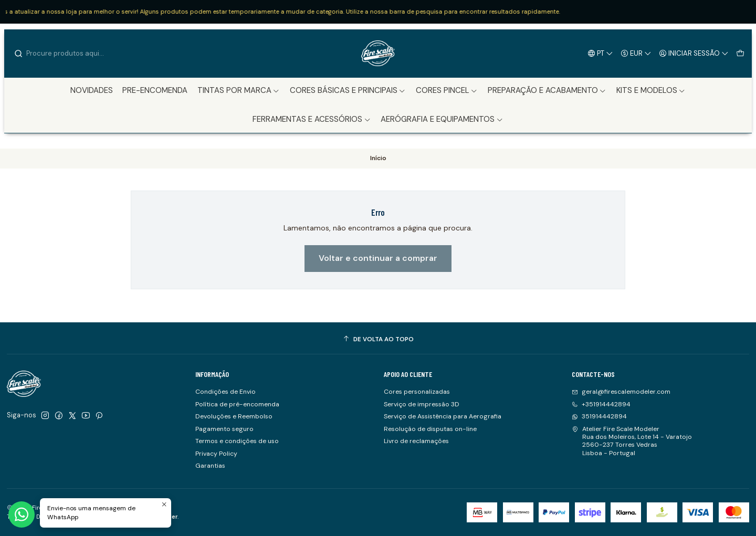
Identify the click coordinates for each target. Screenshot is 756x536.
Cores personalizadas (417, 392)
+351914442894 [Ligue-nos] (601, 404)
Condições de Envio (225, 392)
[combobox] (67, 54)
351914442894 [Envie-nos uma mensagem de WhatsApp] (599, 416)
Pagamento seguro (224, 429)
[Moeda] (636, 53)
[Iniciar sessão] (694, 53)
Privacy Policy (216, 454)
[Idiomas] (601, 53)
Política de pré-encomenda (237, 404)
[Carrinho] (740, 53)
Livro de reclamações (416, 441)
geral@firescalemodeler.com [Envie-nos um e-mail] (621, 392)
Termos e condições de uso (237, 441)
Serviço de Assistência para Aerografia (443, 416)
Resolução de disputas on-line (430, 429)
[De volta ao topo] (378, 340)
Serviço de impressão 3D (422, 404)
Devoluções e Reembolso (234, 416)
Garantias (210, 466)
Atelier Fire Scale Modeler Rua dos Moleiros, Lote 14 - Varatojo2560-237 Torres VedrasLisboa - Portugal (632, 441)
